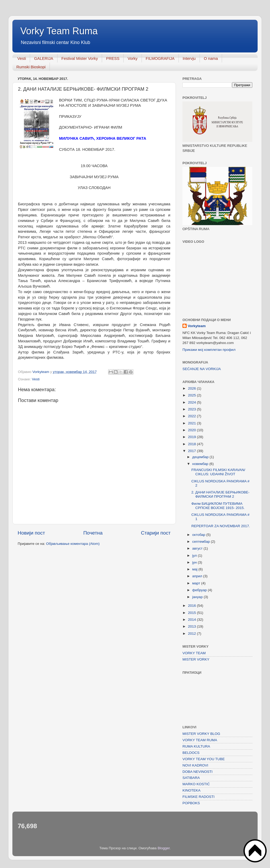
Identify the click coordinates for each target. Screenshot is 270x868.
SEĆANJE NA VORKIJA (202, 369)
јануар (198, 597)
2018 (192, 444)
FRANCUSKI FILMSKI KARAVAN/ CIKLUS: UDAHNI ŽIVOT (218, 472)
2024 (192, 402)
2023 (192, 409)
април (198, 576)
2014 (192, 620)
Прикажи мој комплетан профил (209, 350)
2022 (192, 416)
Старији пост (156, 533)
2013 (192, 626)
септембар (201, 542)
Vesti (22, 58)
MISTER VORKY (196, 659)
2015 (192, 613)
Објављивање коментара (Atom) (73, 544)
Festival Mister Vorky (80, 58)
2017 (192, 451)
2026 (192, 388)
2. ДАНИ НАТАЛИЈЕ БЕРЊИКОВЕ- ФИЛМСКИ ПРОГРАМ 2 (220, 494)
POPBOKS (191, 803)
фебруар (200, 590)
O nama (211, 58)
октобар (199, 535)
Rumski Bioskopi (31, 67)
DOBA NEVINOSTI (197, 772)
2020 (192, 430)
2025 (192, 395)
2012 (192, 634)
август (198, 548)
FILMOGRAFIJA (160, 58)
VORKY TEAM (194, 653)
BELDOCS (191, 753)
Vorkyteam (197, 326)
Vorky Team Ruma (59, 31)
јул (195, 556)
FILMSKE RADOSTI (199, 797)
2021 (192, 423)
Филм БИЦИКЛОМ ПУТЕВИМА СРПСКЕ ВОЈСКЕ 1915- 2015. (218, 506)
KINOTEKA (191, 790)
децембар (201, 457)
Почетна (93, 533)
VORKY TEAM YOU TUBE (204, 759)
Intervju (189, 58)
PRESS (113, 58)
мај (195, 569)
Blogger (164, 848)
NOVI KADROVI (195, 765)
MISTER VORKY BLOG (201, 734)
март (197, 583)
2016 (192, 606)
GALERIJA (44, 58)
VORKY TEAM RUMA (200, 740)
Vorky (133, 58)
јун (195, 562)
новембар (201, 464)
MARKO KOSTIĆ (196, 784)
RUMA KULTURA (196, 746)
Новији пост (31, 533)
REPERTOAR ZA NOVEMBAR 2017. (221, 526)
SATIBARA (191, 778)
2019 (192, 437)
